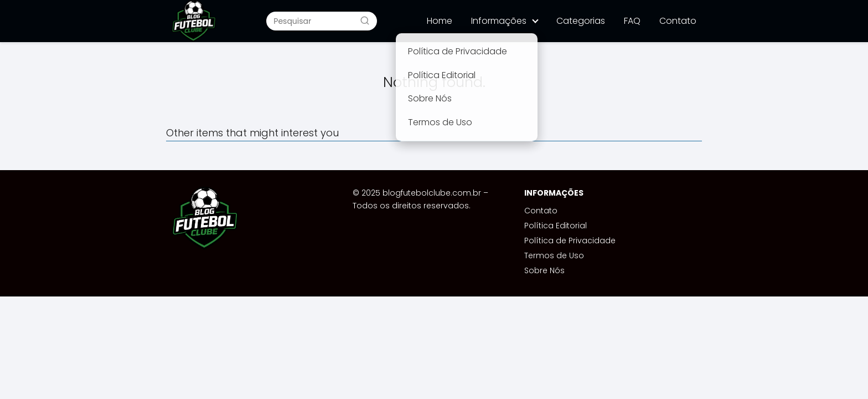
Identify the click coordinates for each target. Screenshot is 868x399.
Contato (678, 21)
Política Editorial (556, 226)
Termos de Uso (554, 255)
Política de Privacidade (570, 241)
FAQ (632, 21)
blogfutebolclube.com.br (432, 193)
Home (440, 21)
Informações (499, 21)
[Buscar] (365, 21)
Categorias (581, 21)
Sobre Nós (544, 270)
